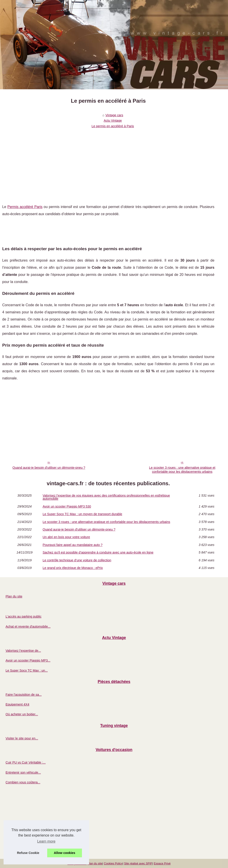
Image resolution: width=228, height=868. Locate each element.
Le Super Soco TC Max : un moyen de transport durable (82, 514)
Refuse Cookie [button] (28, 853)
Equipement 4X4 (17, 704)
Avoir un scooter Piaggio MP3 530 (67, 506)
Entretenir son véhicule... (23, 772)
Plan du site (14, 596)
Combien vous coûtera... (23, 782)
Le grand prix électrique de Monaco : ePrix (73, 568)
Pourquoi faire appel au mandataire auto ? (72, 545)
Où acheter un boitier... (22, 714)
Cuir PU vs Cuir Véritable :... (26, 762)
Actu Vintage (113, 121)
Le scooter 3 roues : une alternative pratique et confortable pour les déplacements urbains (182, 470)
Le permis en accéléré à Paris (113, 126)
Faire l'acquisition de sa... (24, 695)
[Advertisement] (108, 163)
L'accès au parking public (23, 616)
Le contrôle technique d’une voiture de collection (77, 560)
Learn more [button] (46, 841)
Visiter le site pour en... (22, 738)
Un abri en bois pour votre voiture (66, 537)
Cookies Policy (113, 863)
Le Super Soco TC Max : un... (27, 670)
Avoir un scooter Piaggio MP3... (28, 660)
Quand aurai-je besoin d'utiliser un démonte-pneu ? (49, 468)
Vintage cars (114, 115)
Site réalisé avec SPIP (138, 863)
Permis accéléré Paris (25, 207)
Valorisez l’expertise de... (23, 651)
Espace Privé (162, 863)
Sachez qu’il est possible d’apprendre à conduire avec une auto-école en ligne (98, 552)
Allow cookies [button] (65, 853)
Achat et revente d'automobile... (28, 627)
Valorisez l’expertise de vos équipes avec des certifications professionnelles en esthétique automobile (106, 497)
